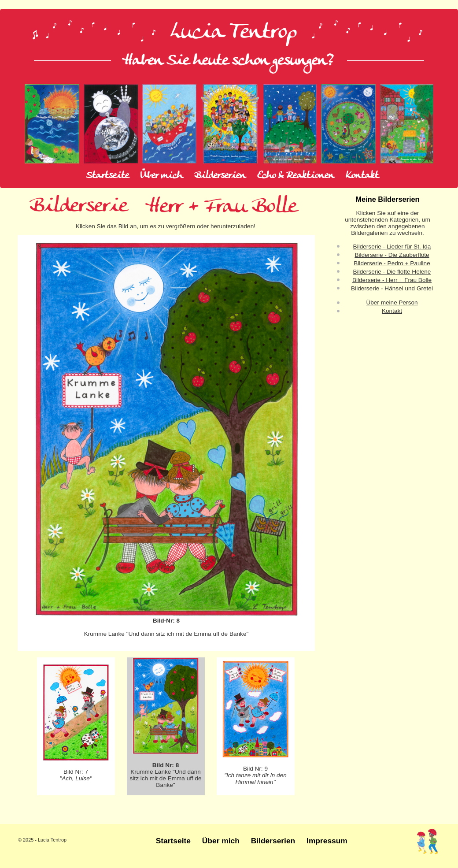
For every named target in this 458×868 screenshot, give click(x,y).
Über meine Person (392, 302)
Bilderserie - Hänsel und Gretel (392, 288)
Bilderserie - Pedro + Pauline (392, 263)
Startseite (107, 176)
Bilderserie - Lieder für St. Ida (392, 247)
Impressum (327, 841)
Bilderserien (220, 176)
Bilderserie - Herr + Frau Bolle (392, 280)
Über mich (162, 176)
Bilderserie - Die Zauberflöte (392, 255)
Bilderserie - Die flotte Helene (392, 272)
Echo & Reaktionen (296, 176)
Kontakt (362, 176)
